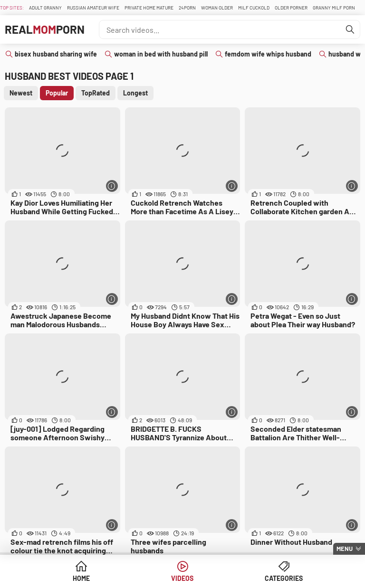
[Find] (350, 29)
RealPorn (45, 29)
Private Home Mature (149, 8)
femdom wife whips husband (268, 54)
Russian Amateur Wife (93, 8)
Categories (284, 578)
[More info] (112, 186)
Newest (21, 93)
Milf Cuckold (254, 8)
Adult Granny (45, 8)
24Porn (187, 8)
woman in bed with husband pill (161, 54)
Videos (182, 578)
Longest (135, 93)
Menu (345, 549)
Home (81, 578)
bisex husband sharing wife (56, 54)
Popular (57, 93)
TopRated (96, 93)
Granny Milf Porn (334, 8)
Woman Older (217, 8)
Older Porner (291, 8)
